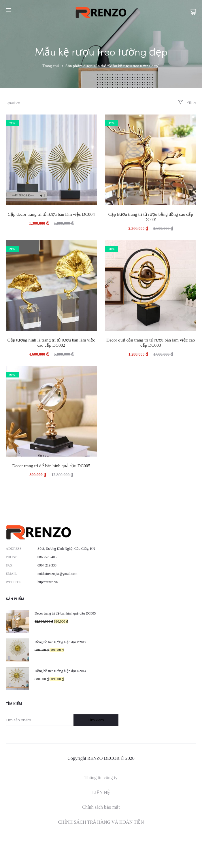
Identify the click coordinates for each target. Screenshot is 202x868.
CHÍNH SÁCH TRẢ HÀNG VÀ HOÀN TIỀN (101, 822)
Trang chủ (51, 66)
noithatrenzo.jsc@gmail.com (57, 574)
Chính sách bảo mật (101, 807)
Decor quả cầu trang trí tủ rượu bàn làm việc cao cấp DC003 (151, 343)
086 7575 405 (47, 557)
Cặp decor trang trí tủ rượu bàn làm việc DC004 (51, 214)
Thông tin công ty (101, 778)
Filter (187, 103)
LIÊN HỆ (101, 792)
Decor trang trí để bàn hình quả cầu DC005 (51, 466)
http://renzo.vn (48, 582)
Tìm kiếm (96, 720)
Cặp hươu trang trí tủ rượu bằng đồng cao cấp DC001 (151, 217)
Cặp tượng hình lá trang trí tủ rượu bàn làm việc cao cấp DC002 (51, 343)
